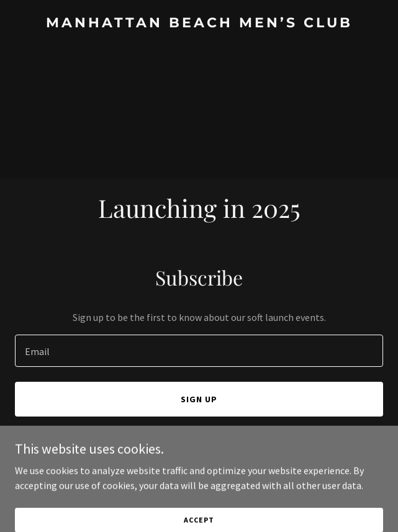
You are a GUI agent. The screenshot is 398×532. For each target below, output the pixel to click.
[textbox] (199, 351)
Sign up (199, 399)
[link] (199, 24)
